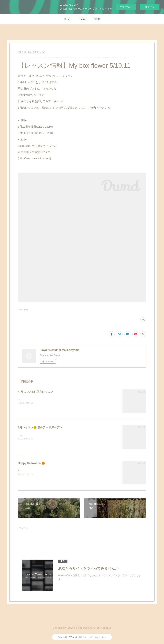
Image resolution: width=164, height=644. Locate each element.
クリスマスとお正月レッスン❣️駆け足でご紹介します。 (48, 399)
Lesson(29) (23, 310)
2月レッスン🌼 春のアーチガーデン (40, 427)
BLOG (97, 19)
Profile (82, 19)
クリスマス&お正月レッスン (35, 392)
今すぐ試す (126, 7)
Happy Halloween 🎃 (31, 463)
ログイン (150, 7)
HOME (67, 19)
